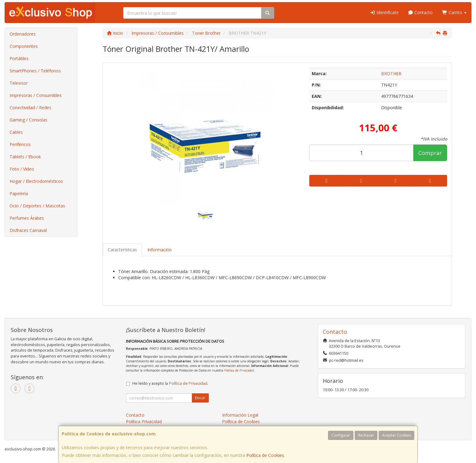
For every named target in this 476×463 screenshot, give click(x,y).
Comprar (430, 153)
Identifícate (384, 12)
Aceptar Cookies (396, 435)
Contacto (420, 12)
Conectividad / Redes (30, 108)
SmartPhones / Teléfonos (35, 71)
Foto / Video (22, 169)
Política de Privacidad (239, 370)
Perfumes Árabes (27, 218)
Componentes (24, 46)
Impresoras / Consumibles (36, 95)
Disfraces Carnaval (28, 230)
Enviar (200, 398)
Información (160, 250)
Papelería (19, 193)
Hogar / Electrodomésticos (36, 181)
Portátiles (19, 58)
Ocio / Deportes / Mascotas (37, 206)
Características (122, 250)
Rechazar (366, 435)
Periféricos (20, 144)
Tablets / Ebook (25, 157)
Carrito (454, 12)
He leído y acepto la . (170, 383)
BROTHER (391, 73)
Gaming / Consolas (28, 120)
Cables (16, 132)
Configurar (341, 435)
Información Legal (240, 415)
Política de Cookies (265, 455)
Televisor (19, 83)
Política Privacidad (144, 421)
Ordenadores (23, 34)
